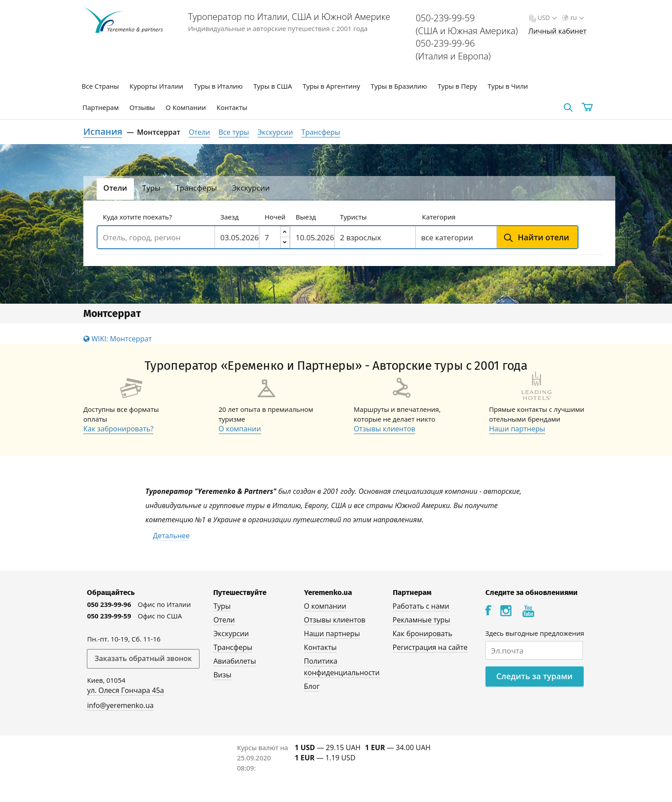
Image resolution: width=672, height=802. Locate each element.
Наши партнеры (517, 429)
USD (546, 18)
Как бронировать (423, 634)
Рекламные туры (422, 620)
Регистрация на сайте (430, 647)
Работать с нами (421, 606)
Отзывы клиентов (385, 429)
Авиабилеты (234, 661)
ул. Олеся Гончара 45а (125, 690)
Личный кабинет (557, 31)
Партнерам (101, 107)
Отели (199, 132)
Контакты (232, 107)
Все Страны (100, 86)
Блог (312, 686)
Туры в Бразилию (399, 86)
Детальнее (171, 536)
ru (576, 18)
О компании (240, 429)
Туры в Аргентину (332, 86)
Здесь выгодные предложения (535, 633)
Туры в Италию (218, 86)
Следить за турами (535, 676)
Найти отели (543, 237)
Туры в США (272, 86)
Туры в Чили (508, 86)
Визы (222, 675)
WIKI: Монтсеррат (117, 339)
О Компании (186, 107)
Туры (222, 606)
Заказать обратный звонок (143, 658)
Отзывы (142, 107)
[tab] (115, 189)
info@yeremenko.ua (120, 705)
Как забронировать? (118, 429)
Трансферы (321, 132)
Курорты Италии (156, 86)
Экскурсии (275, 132)
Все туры (234, 132)
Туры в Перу (457, 86)
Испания (103, 131)
